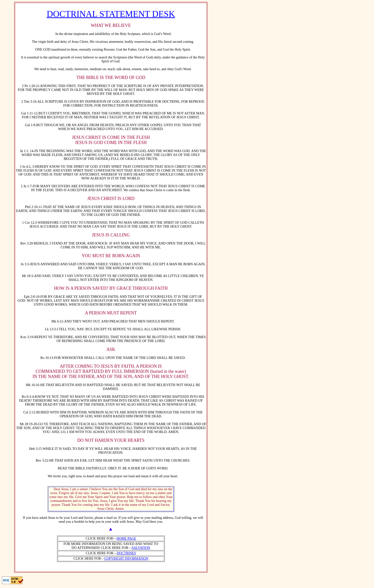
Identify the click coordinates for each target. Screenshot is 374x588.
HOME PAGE (126, 538)
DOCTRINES (126, 553)
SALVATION (141, 548)
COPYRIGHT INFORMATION (126, 559)
